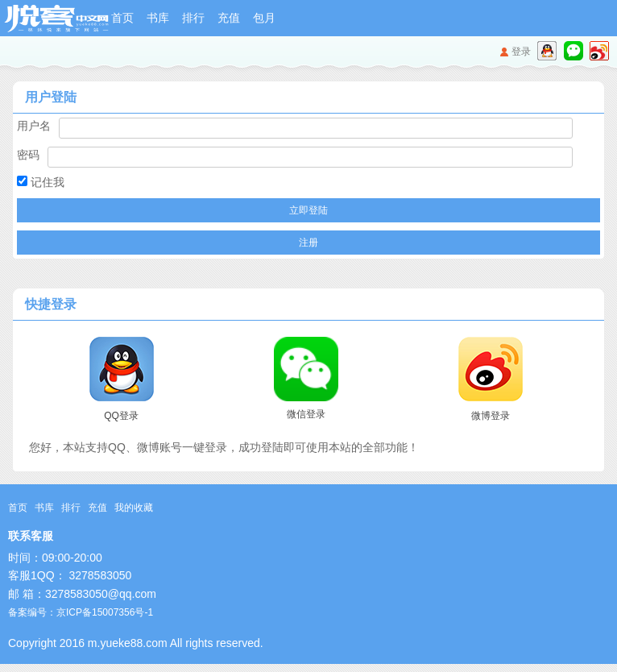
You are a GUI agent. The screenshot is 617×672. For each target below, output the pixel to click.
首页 (122, 18)
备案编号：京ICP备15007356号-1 (81, 612)
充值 (229, 18)
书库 (158, 18)
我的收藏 (134, 508)
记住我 (41, 182)
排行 (193, 18)
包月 (264, 18)
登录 (521, 52)
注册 (308, 243)
